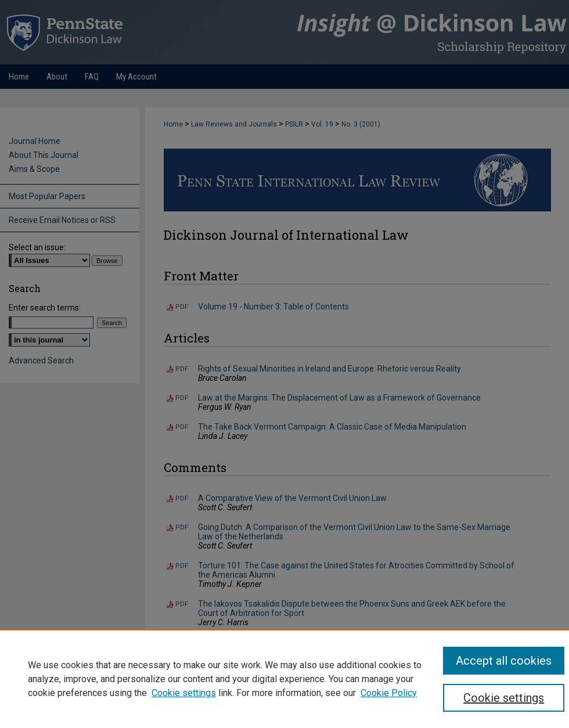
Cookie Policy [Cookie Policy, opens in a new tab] (389, 693)
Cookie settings (184, 693)
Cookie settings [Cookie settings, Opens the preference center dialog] (504, 698)
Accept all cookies (504, 661)
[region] (284, 679)
